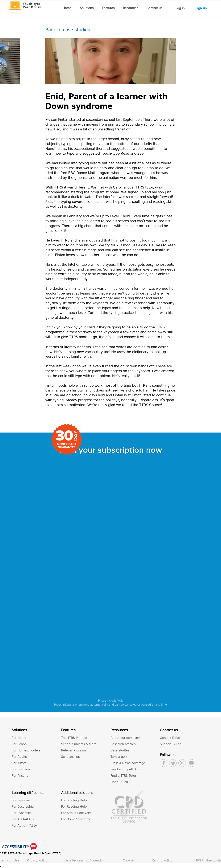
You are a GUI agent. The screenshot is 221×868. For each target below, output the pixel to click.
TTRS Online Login (207, 860)
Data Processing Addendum (85, 860)
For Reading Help (74, 806)
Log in (180, 8)
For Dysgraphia (23, 806)
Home (67, 8)
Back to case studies (68, 30)
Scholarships (70, 757)
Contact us (154, 8)
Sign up (201, 8)
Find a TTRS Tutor (123, 776)
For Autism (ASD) (24, 825)
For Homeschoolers (26, 750)
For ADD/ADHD (23, 819)
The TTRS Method (74, 738)
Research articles (123, 744)
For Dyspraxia (22, 813)
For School (20, 744)
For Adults (19, 757)
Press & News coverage (128, 763)
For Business (21, 769)
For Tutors (19, 763)
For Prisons (20, 776)
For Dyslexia (21, 800)
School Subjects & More (79, 744)
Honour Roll (119, 782)
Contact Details (171, 738)
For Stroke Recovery (76, 813)
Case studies (120, 750)
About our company (125, 738)
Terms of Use (10, 860)
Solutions (87, 8)
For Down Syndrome (76, 819)
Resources (130, 8)
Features (108, 8)
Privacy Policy (37, 860)
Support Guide (171, 744)
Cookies (129, 860)
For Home (19, 738)
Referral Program (73, 750)
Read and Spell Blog (125, 769)
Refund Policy (162, 860)
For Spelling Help (74, 800)
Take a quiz (119, 757)
